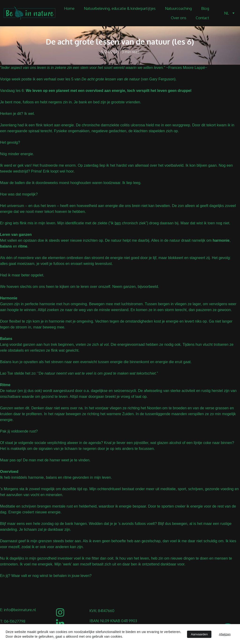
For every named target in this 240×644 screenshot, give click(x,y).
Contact (202, 18)
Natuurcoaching (178, 8)
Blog (205, 8)
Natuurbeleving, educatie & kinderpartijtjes (120, 8)
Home (69, 8)
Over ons (179, 18)
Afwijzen (225, 634)
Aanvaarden (199, 634)
